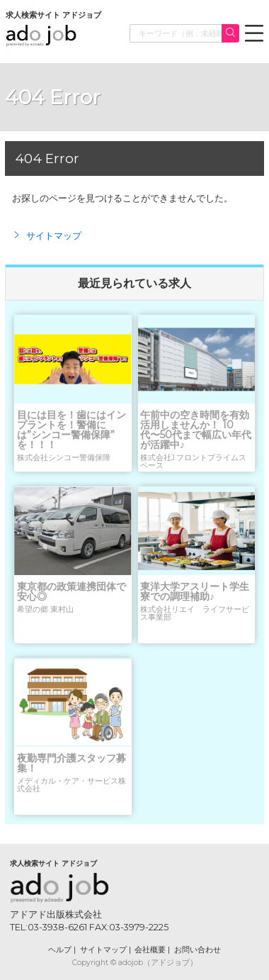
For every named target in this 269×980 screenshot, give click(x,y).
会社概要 (150, 950)
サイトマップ (47, 235)
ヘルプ (60, 950)
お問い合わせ (198, 950)
